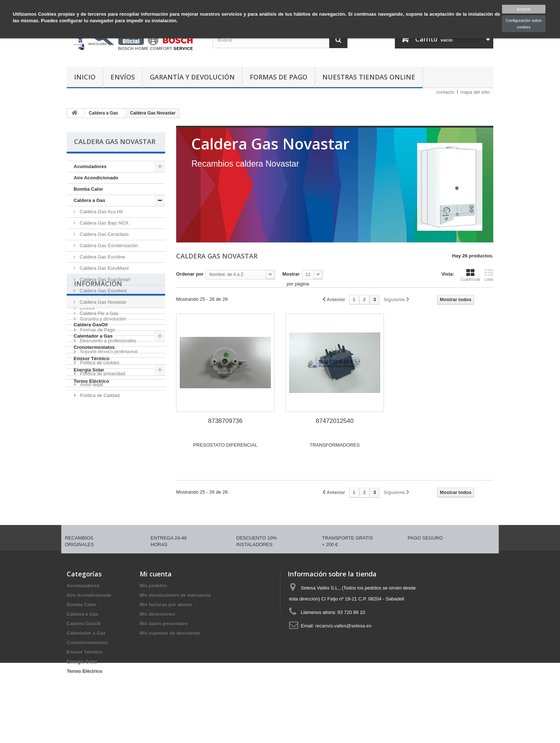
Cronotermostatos (94, 347)
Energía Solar (89, 370)
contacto (445, 92)
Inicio (85, 77)
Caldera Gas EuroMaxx (104, 268)
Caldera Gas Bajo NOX (104, 223)
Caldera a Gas (90, 200)
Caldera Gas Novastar (102, 302)
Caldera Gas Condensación (108, 246)
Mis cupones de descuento (170, 659)
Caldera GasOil (91, 325)
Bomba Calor (88, 189)
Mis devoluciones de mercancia (175, 621)
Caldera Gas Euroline (102, 257)
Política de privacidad (102, 494)
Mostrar (291, 274)
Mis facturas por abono (166, 631)
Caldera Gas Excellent (103, 291)
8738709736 (225, 421)
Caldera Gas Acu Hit (100, 212)
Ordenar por (190, 274)
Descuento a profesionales (108, 461)
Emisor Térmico (92, 359)
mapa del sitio (475, 92)
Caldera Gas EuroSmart (104, 279)
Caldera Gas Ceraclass (104, 234)
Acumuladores (90, 166)
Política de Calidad (99, 516)
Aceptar (524, 9)
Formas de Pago (279, 77)
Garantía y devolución (192, 77)
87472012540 (335, 421)
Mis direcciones (157, 640)
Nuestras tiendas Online (369, 77)
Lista (489, 275)
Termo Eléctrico (91, 381)
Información (98, 407)
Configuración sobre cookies (524, 24)
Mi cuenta (156, 600)
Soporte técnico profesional (108, 472)
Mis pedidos (153, 612)
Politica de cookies (99, 483)
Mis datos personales (164, 649)
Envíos (123, 77)
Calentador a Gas (93, 336)
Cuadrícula (470, 275)
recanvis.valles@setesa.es (343, 652)
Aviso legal (91, 505)
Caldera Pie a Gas (98, 313)
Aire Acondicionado (96, 178)
